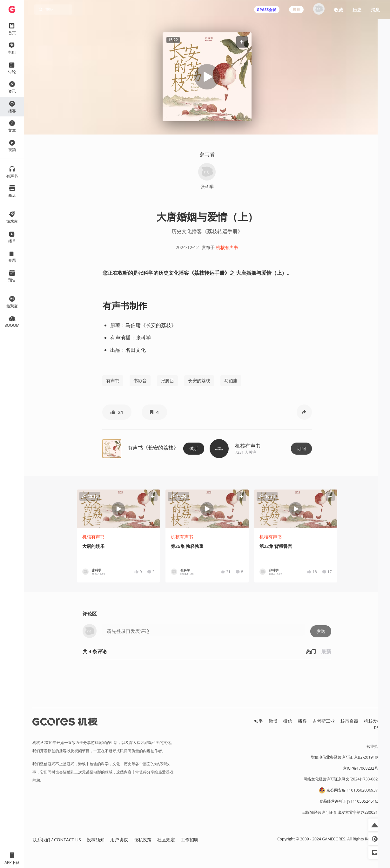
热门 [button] (311, 651)
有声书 (113, 381)
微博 (273, 721)
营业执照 (374, 746)
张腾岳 (167, 381)
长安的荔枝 (199, 381)
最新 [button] (326, 651)
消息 (375, 10)
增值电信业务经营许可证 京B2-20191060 (346, 757)
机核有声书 (227, 247)
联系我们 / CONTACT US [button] (57, 840)
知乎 (259, 721)
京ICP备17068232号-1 (362, 768)
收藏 (339, 10)
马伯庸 (231, 381)
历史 (357, 10)
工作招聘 (190, 840)
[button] (242, 42)
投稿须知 (96, 840)
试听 (194, 448)
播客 (302, 721)
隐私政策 (143, 840)
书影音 (140, 381)
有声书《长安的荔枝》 (153, 448)
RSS (378, 728)
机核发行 (373, 721)
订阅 (301, 448)
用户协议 (119, 840)
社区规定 (166, 840)
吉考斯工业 (324, 721)
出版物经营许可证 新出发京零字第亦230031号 (342, 812)
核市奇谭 (349, 721)
